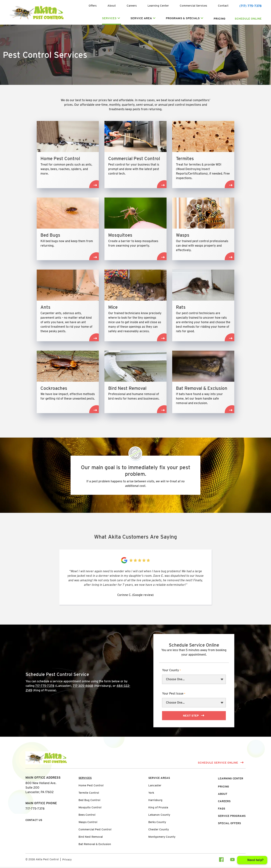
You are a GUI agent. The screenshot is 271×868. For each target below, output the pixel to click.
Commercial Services (193, 6)
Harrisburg (155, 801)
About (112, 6)
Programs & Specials (183, 19)
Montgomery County (162, 838)
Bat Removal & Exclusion (95, 845)
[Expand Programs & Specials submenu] (202, 19)
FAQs (222, 810)
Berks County (157, 823)
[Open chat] (252, 860)
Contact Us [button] (34, 821)
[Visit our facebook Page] (221, 861)
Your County (171, 672)
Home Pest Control (91, 787)
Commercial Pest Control (95, 831)
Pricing (219, 19)
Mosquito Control (90, 809)
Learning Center (158, 6)
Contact (223, 6)
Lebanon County (159, 816)
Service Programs (232, 817)
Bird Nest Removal (91, 838)
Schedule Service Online (218, 764)
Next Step (191, 717)
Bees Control (87, 816)
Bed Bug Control (89, 801)
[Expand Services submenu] (119, 19)
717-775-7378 (45, 687)
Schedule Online (248, 19)
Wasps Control (88, 823)
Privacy (67, 861)
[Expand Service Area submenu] (154, 19)
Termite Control (89, 794)
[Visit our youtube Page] (232, 861)
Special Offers (229, 824)
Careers (132, 6)
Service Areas (159, 779)
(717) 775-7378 (250, 6)
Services (109, 19)
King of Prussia (158, 809)
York (151, 794)
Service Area (141, 19)
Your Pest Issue (174, 695)
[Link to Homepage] (37, 20)
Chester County (159, 831)
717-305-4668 (83, 687)
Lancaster (155, 787)
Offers (93, 6)
